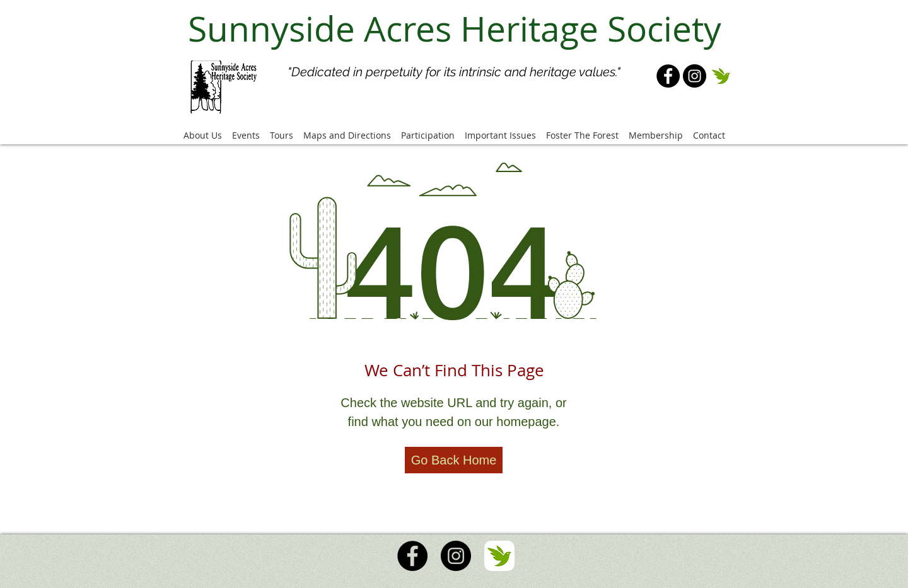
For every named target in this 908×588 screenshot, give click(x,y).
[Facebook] (668, 76)
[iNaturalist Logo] (721, 76)
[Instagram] (695, 76)
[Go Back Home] (454, 460)
